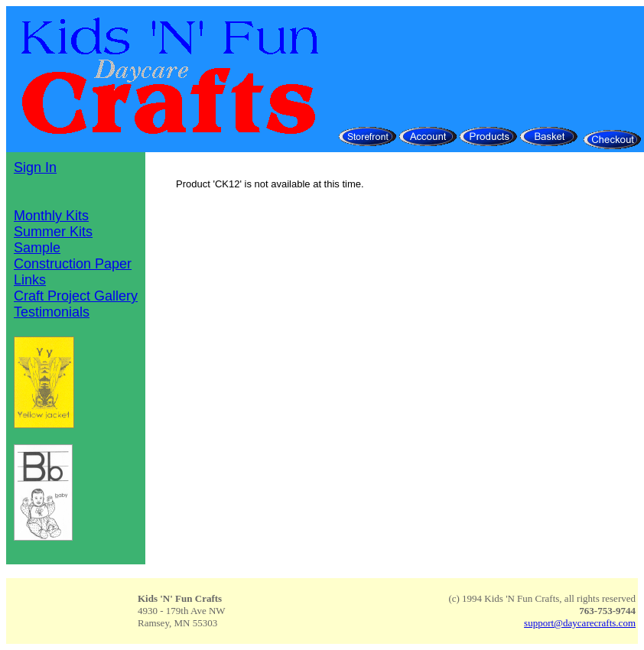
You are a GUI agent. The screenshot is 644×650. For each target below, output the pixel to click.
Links (30, 280)
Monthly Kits (51, 216)
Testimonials (52, 312)
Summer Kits (53, 232)
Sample (37, 248)
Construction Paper (73, 264)
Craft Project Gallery (76, 296)
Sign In (35, 167)
